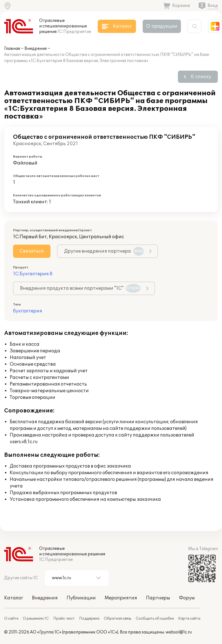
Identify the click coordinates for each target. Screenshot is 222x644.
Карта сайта (189, 619)
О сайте (11, 619)
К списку (201, 77)
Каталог (14, 598)
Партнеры (158, 598)
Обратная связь (118, 619)
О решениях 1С (36, 619)
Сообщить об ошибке (155, 619)
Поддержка (89, 619)
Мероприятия (121, 598)
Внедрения (36, 49)
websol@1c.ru (179, 632)
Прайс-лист (64, 619)
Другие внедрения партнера (104, 251)
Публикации (81, 598)
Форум (187, 598)
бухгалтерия (28, 311)
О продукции (162, 26)
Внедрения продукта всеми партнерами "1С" (80, 288)
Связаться (32, 251)
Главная (12, 49)
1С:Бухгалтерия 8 (33, 274)
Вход (213, 6)
